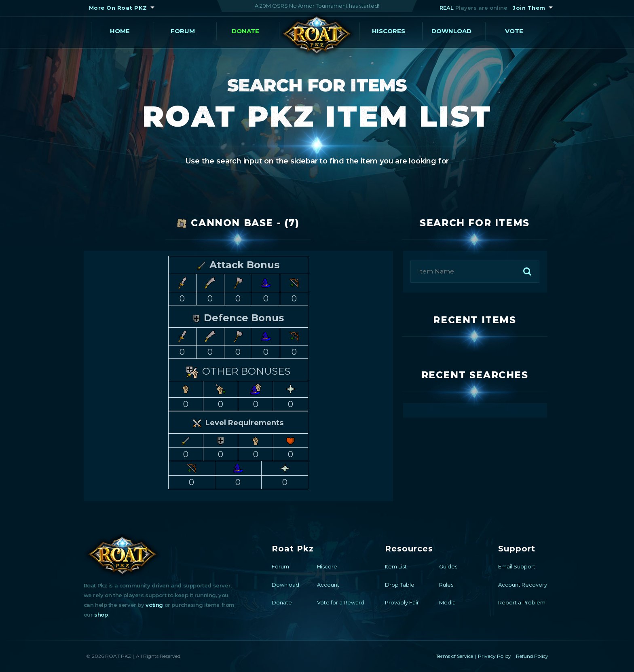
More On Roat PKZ (118, 8)
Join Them (529, 8)
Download (451, 31)
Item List (396, 566)
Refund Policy (532, 656)
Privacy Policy (495, 656)
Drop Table (400, 585)
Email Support (517, 566)
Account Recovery (523, 585)
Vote (514, 31)
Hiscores (389, 31)
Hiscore (327, 566)
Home (120, 31)
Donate (245, 31)
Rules (446, 585)
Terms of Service (454, 656)
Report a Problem (522, 602)
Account (328, 585)
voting (154, 605)
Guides (448, 566)
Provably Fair (402, 602)
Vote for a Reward (341, 602)
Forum (183, 31)
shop (101, 615)
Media (447, 602)
